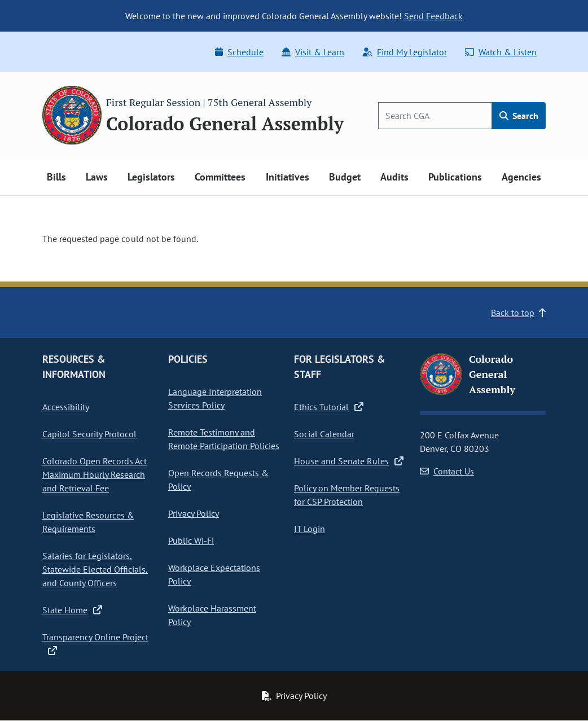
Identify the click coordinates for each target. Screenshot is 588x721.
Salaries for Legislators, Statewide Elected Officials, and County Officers (95, 569)
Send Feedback (433, 16)
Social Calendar (324, 434)
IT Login (310, 529)
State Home (72, 610)
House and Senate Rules (349, 461)
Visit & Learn (313, 52)
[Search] (435, 116)
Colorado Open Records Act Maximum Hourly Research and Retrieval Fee (95, 474)
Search (519, 116)
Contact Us (447, 471)
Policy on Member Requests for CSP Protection (347, 495)
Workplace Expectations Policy (214, 574)
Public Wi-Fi (191, 540)
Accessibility (66, 407)
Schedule (239, 52)
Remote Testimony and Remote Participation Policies (224, 439)
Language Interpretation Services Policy (215, 398)
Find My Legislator (405, 52)
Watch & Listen (501, 52)
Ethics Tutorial (329, 407)
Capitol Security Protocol (89, 434)
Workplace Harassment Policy (212, 615)
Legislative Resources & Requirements (88, 522)
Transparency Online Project (95, 643)
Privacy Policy (194, 513)
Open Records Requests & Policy (218, 480)
